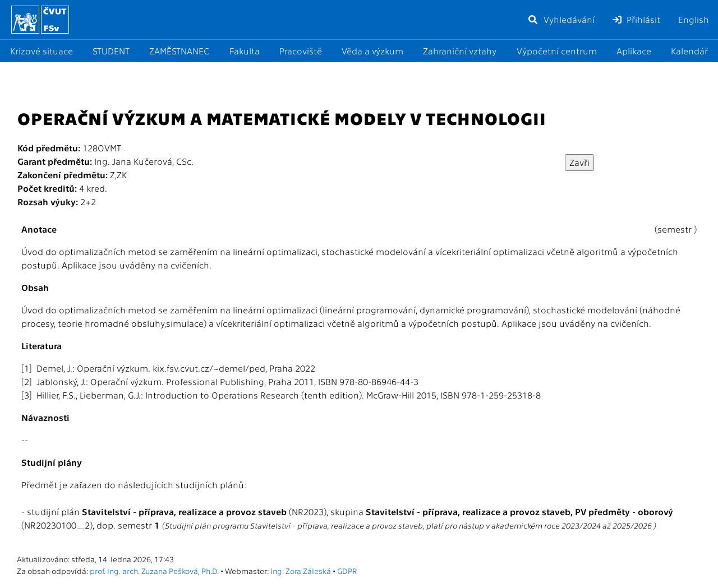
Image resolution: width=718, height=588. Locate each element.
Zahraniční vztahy (460, 51)
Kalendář (689, 51)
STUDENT (111, 51)
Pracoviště (301, 51)
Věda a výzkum (372, 51)
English (694, 19)
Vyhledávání (561, 19)
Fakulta (245, 51)
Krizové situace (42, 51)
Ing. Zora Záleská (301, 571)
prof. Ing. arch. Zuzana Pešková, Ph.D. (154, 571)
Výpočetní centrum (557, 51)
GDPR (347, 571)
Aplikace (634, 51)
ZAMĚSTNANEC (179, 51)
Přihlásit (636, 19)
